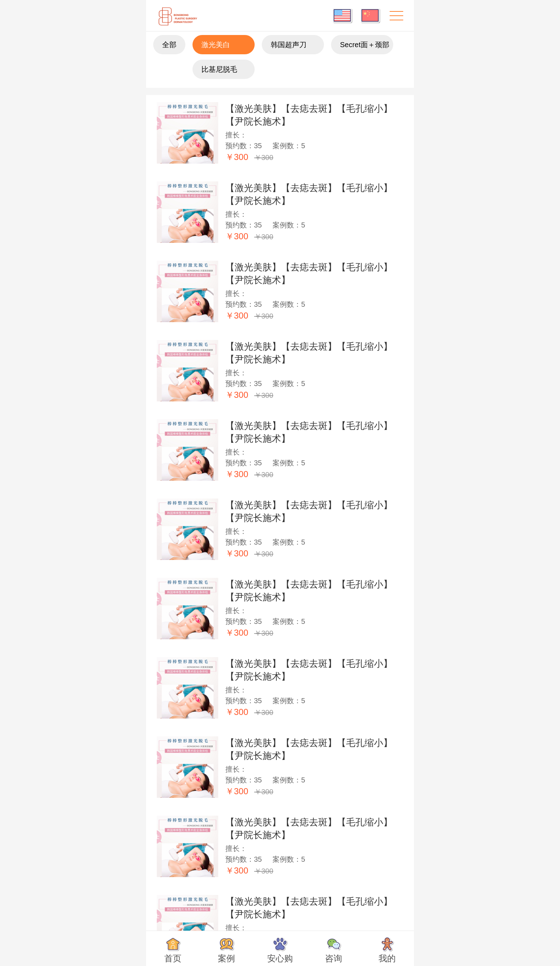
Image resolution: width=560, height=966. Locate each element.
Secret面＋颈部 (365, 45)
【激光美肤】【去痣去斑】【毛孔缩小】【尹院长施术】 (309, 115)
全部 (169, 45)
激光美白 (216, 45)
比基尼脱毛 (219, 69)
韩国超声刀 (289, 45)
